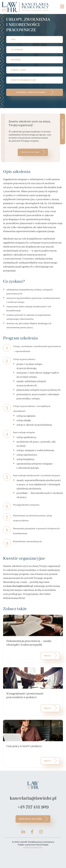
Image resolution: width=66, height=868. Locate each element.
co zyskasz (17, 50)
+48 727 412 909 (33, 807)
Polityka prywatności (33, 847)
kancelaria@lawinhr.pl (33, 798)
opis (13, 39)
